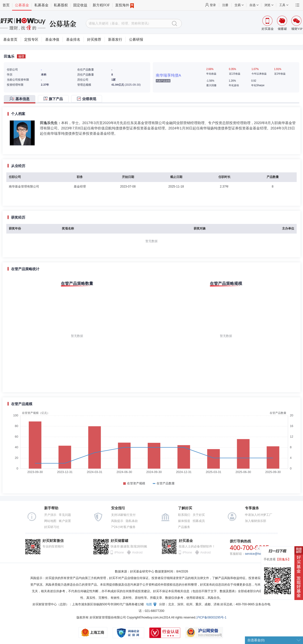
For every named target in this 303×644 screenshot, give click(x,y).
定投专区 (31, 40)
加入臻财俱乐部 (256, 521)
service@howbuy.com (260, 554)
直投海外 (124, 5)
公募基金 (22, 5)
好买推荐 (94, 40)
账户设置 (65, 521)
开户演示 (50, 515)
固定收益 (80, 5)
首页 (6, 5)
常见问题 (65, 515)
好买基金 (186, 541)
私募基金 (41, 5)
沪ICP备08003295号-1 (211, 617)
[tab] (21, 99)
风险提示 (117, 521)
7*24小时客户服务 (123, 527)
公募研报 (136, 40)
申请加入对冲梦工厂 (259, 515)
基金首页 (10, 40)
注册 (225, 5)
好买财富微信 (53, 541)
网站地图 (50, 521)
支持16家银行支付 (123, 515)
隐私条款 (132, 521)
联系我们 (184, 515)
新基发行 (115, 40)
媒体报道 (184, 521)
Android (137, 553)
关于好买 (199, 515)
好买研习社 (52, 527)
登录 (213, 5)
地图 (149, 604)
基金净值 (52, 40)
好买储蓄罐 (119, 541)
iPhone (119, 553)
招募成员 (199, 521)
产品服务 (184, 527)
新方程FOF (101, 5)
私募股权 (61, 5)
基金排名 (73, 40)
